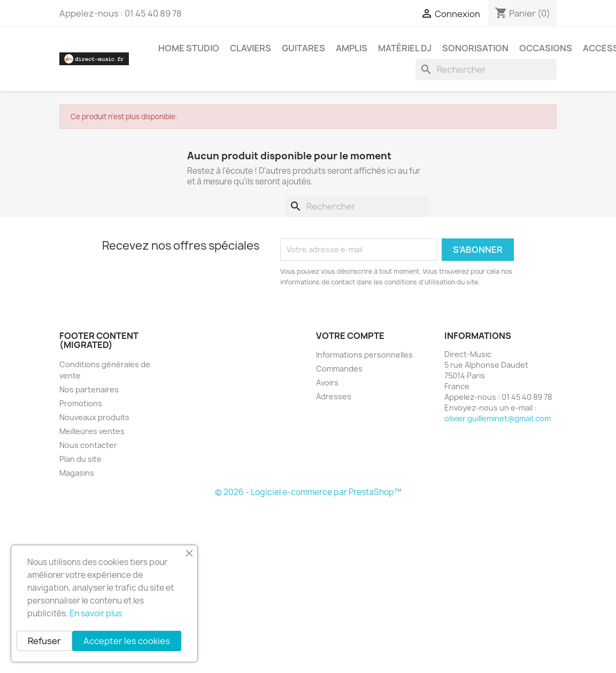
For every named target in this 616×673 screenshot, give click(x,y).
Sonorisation (475, 48)
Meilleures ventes (92, 431)
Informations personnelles (364, 355)
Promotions (81, 403)
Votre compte (350, 336)
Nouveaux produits (94, 417)
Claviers (251, 48)
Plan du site (80, 459)
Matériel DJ (405, 48)
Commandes (339, 369)
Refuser (44, 641)
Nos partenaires (89, 389)
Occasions (546, 48)
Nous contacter (88, 445)
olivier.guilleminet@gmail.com (498, 418)
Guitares (303, 48)
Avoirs (327, 382)
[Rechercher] (486, 69)
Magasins (77, 473)
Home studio (189, 48)
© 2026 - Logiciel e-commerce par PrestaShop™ (308, 492)
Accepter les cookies (127, 641)
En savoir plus (96, 613)
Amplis (352, 48)
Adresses (334, 396)
